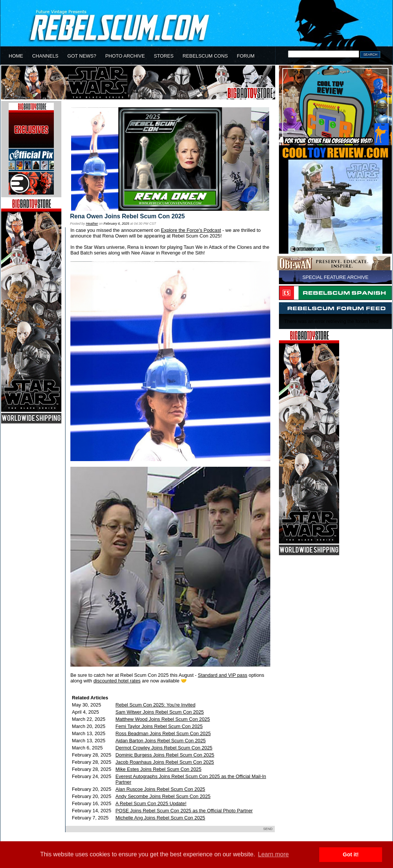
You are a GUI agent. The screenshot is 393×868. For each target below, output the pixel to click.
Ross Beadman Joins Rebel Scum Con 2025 (163, 733)
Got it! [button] (351, 854)
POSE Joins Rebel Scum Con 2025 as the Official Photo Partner (184, 811)
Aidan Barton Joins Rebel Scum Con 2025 (161, 741)
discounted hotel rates (117, 681)
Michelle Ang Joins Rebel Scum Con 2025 (160, 818)
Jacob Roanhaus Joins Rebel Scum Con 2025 (165, 762)
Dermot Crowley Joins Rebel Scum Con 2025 (164, 748)
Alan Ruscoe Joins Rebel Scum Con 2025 (160, 789)
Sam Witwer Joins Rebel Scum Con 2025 (160, 712)
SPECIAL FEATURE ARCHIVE (335, 277)
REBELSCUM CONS (205, 56)
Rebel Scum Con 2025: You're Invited (155, 705)
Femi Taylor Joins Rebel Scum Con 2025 (159, 726)
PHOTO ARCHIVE (125, 56)
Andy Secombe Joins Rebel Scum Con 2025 (163, 796)
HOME (16, 56)
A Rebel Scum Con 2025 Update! (151, 803)
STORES (164, 56)
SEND (268, 829)
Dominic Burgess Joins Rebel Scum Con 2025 (165, 755)
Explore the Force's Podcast (191, 230)
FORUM (246, 56)
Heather (92, 224)
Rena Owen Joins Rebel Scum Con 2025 (127, 216)
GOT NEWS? (82, 56)
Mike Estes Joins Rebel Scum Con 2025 (158, 769)
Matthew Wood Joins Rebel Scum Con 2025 (163, 719)
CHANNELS (45, 56)
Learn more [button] (273, 854)
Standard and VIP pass (223, 675)
